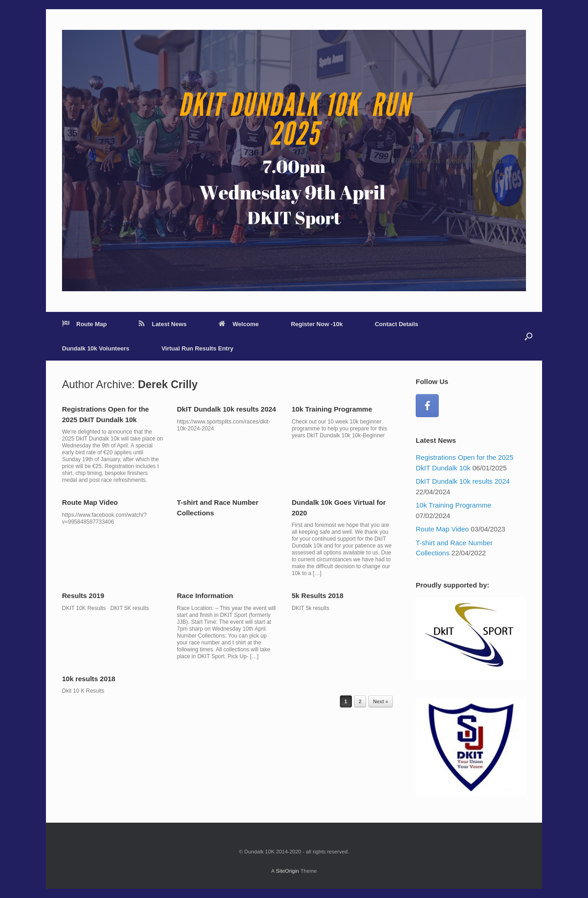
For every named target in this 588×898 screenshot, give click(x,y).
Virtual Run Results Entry (197, 348)
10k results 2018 (89, 679)
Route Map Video (90, 502)
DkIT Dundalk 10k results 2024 (226, 409)
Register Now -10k (317, 324)
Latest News (163, 324)
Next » (381, 701)
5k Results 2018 (318, 596)
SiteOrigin (287, 871)
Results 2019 (83, 596)
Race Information (205, 596)
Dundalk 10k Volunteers (96, 348)
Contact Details (397, 324)
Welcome (239, 324)
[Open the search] (529, 336)
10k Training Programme (332, 409)
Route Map (84, 324)
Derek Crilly (168, 384)
